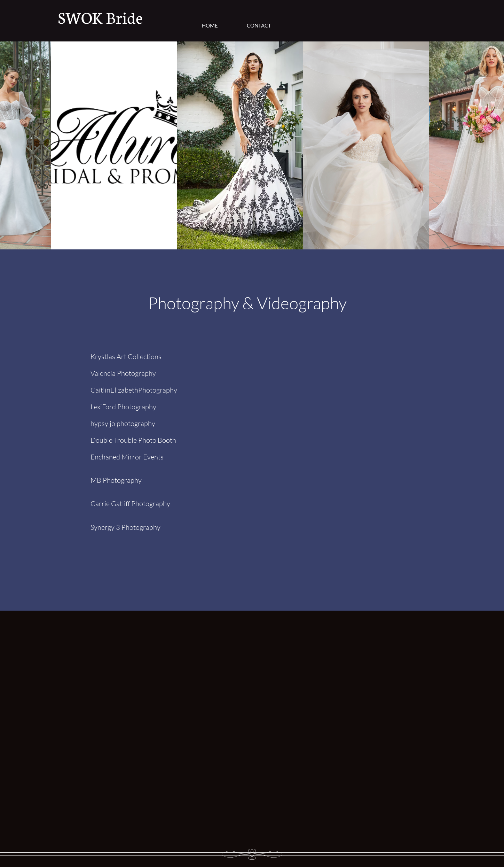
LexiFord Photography (123, 407)
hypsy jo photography (123, 423)
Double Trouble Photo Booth (133, 440)
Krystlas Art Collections (126, 357)
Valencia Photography (123, 373)
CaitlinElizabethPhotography (134, 390)
